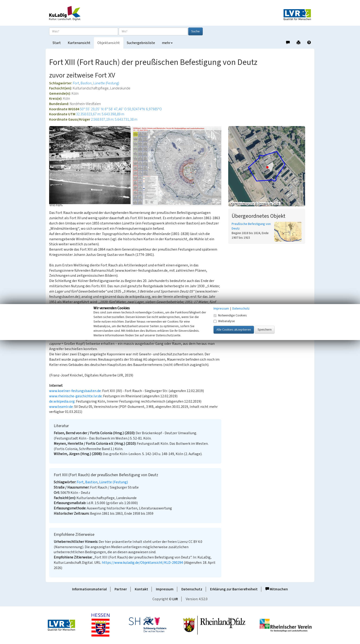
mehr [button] (167, 43)
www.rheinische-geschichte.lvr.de (75, 396)
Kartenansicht (79, 43)
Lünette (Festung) (106, 83)
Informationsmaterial (89, 589)
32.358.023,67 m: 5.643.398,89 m (100, 114)
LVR (175, 599)
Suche (195, 31)
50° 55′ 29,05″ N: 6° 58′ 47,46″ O (103, 109)
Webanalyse (224, 321)
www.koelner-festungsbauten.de (75, 391)
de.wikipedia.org (62, 401)
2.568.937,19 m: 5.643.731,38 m (114, 119)
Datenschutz (192, 589)
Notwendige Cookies (230, 315)
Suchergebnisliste (141, 43)
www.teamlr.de (61, 407)
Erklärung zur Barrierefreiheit (234, 589)
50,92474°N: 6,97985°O (145, 109)
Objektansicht (109, 43)
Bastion (86, 83)
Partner (121, 589)
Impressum (165, 589)
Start (57, 43)
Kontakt (141, 589)
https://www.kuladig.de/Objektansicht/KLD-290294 (142, 563)
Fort (76, 83)
